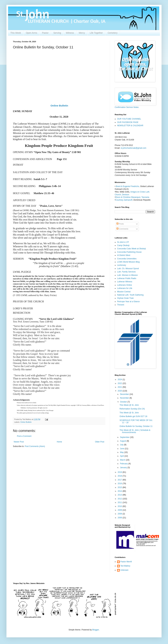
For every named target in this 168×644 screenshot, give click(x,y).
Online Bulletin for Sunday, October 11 (136, 426)
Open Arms (31, 33)
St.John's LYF (123, 242)
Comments (122, 229)
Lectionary (122, 265)
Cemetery (113, 33)
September (125, 437)
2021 (120, 387)
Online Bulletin (59, 106)
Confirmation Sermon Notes (127, 107)
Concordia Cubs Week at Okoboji (131, 249)
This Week (16, 33)
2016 (120, 484)
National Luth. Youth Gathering (130, 295)
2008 (120, 514)
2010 (120, 506)
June (122, 449)
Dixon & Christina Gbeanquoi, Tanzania (132, 197)
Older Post (100, 442)
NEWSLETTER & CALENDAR (130, 126)
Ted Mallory (125, 566)
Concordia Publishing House (129, 252)
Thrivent (121, 305)
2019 (120, 472)
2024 (120, 380)
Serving (57, 33)
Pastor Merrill (126, 562)
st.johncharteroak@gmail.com (134, 148)
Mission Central (124, 292)
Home (59, 442)
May (122, 452)
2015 (120, 487)
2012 (120, 499)
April (122, 456)
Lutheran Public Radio (127, 278)
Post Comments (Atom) (35, 446)
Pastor (45, 33)
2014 (120, 491)
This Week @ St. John (129, 405)
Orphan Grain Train (125, 298)
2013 (120, 495)
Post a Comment (24, 436)
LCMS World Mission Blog (128, 262)
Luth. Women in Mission (127, 275)
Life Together (96, 33)
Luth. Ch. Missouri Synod (128, 269)
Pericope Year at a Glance (128, 302)
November (125, 398)
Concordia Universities (127, 259)
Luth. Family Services (126, 272)
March (123, 460)
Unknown (124, 570)
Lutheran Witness (125, 282)
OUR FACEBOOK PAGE (128, 122)
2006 (120, 518)
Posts (120, 224)
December (125, 394)
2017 (120, 480)
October (124, 402)
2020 (120, 391)
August (123, 441)
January (124, 468)
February (124, 464)
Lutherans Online (124, 285)
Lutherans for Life (125, 288)
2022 (120, 383)
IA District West (124, 255)
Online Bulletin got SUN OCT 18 (133, 416)
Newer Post (19, 442)
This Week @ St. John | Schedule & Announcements (135, 431)
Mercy (82, 33)
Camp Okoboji (123, 245)
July (122, 445)
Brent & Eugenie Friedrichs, (128, 186)
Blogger (96, 630)
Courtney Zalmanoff (124, 200)
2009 (120, 510)
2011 (120, 502)
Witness (70, 33)
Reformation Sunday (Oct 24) (132, 409)
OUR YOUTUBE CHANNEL (129, 119)
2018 (120, 476)
